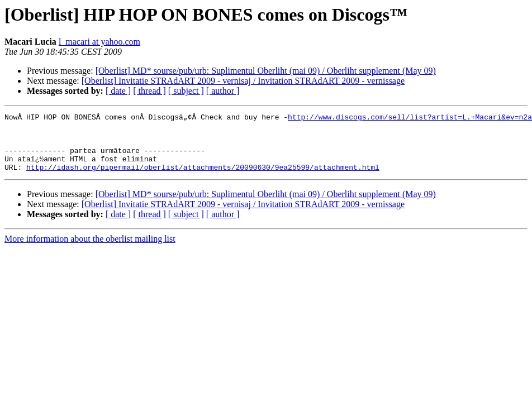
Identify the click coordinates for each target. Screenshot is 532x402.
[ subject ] (186, 91)
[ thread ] (149, 91)
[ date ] (118, 91)
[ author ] (223, 91)
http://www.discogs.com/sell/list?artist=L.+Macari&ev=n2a (410, 118)
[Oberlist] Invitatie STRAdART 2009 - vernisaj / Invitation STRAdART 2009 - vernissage (243, 81)
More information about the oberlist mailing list (90, 250)
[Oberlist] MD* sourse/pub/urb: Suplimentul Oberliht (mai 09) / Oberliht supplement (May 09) (266, 71)
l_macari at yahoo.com (99, 42)
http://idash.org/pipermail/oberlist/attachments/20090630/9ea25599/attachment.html (203, 179)
